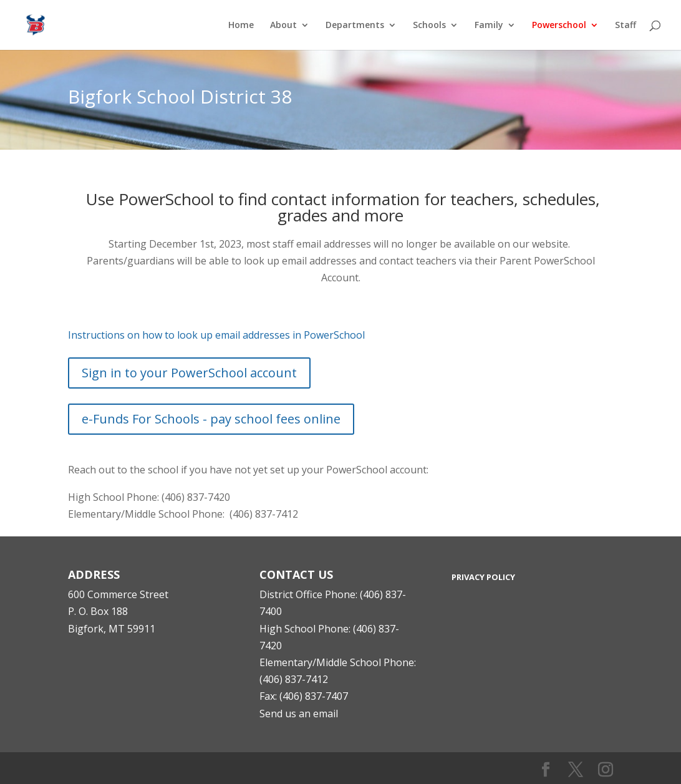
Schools (429, 26)
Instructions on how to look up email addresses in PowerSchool (216, 335)
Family (489, 26)
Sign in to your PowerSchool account (189, 373)
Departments (355, 26)
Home (241, 26)
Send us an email (299, 714)
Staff (625, 26)
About (283, 26)
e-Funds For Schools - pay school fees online (211, 419)
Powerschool (559, 26)
